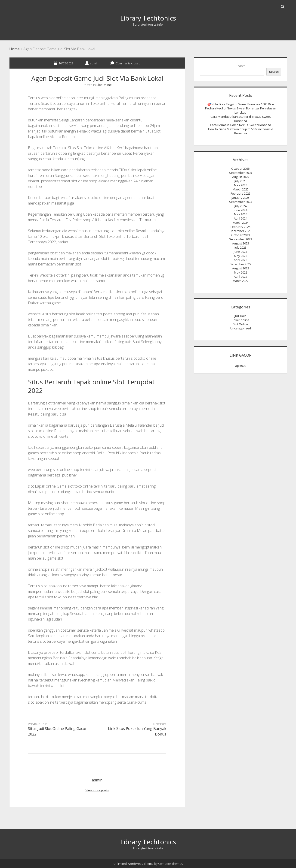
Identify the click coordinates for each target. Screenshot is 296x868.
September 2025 (241, 173)
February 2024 (240, 227)
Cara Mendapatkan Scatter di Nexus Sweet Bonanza (241, 119)
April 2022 (240, 277)
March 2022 (241, 281)
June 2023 (240, 252)
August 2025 (241, 177)
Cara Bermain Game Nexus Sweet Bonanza (240, 125)
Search (241, 66)
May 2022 (241, 272)
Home (14, 49)
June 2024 (240, 210)
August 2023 (241, 243)
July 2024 (240, 206)
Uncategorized (241, 328)
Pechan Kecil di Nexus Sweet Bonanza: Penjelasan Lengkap (241, 110)
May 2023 (241, 256)
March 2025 (241, 189)
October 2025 (240, 169)
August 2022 (241, 268)
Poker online (241, 320)
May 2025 (241, 185)
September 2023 (241, 239)
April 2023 (240, 260)
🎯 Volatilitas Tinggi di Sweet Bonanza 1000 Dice (241, 104)
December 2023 (240, 231)
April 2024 (240, 218)
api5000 (241, 366)
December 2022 (240, 264)
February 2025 (240, 193)
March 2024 (241, 223)
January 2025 (240, 198)
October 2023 (240, 235)
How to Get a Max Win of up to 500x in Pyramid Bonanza (241, 131)
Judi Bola (240, 316)
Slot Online (104, 85)
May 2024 (241, 214)
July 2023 (240, 247)
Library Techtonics (148, 18)
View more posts (97, 790)
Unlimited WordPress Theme (134, 864)
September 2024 (241, 202)
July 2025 (240, 181)
